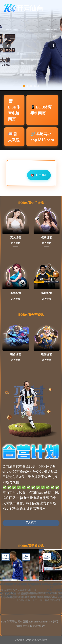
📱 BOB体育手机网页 (41, 110)
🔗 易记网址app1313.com (42, 137)
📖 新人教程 (14, 137)
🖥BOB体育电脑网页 (14, 110)
